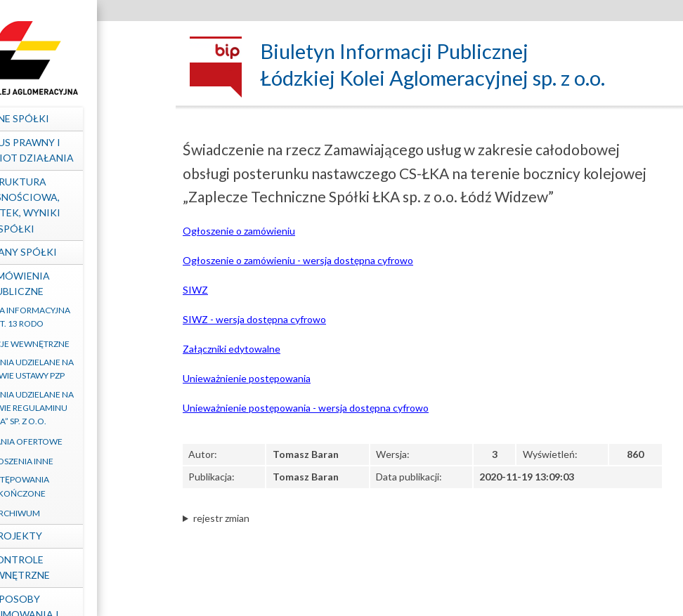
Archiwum (81, 513)
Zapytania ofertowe (81, 441)
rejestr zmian (221, 518)
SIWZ (195, 290)
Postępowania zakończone (81, 486)
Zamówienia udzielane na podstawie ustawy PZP (81, 369)
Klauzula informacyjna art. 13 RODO (81, 317)
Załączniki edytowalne (232, 349)
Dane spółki (81, 118)
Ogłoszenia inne (81, 461)
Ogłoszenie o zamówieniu (239, 231)
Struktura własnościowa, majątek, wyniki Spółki (81, 205)
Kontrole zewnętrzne (81, 567)
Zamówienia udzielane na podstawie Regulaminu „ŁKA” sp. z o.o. (81, 408)
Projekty (81, 536)
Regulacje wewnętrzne (81, 344)
